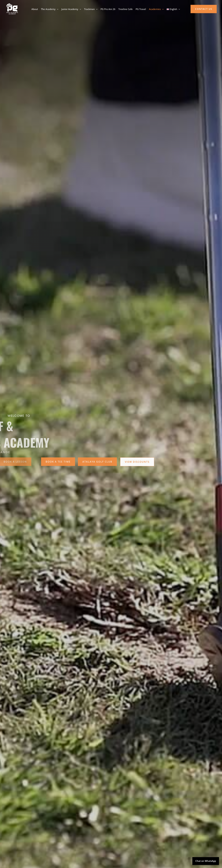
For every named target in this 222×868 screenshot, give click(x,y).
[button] (204, 9)
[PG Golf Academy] (12, 9)
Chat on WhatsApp (206, 861)
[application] (57, 9)
